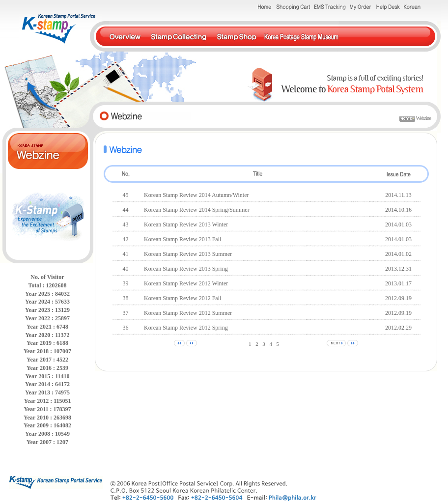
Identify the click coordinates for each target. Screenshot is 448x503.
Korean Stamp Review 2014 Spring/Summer (197, 210)
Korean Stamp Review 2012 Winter (186, 283)
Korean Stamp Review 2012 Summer (188, 313)
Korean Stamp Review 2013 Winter (186, 224)
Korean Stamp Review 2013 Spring (186, 269)
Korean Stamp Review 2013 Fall (182, 239)
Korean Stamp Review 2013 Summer (188, 254)
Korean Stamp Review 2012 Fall (182, 298)
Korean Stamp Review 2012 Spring (186, 328)
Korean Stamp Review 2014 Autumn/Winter (196, 195)
